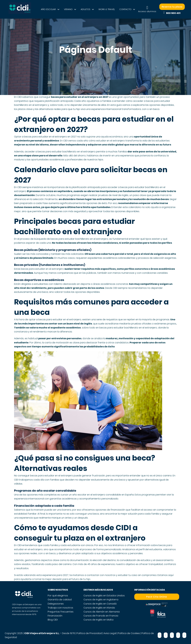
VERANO (68, 9)
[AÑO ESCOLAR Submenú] (58, 9)
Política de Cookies (129, 633)
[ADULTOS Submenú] (93, 9)
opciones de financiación (110, 510)
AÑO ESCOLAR (48, 9)
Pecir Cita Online (157, 597)
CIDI (19, 97)
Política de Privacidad (89, 633)
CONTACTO (125, 9)
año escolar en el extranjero (89, 495)
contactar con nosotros (101, 575)
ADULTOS (86, 9)
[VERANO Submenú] (75, 9)
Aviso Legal (110, 633)
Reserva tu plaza (172, 7)
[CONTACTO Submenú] (134, 9)
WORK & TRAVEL (107, 9)
